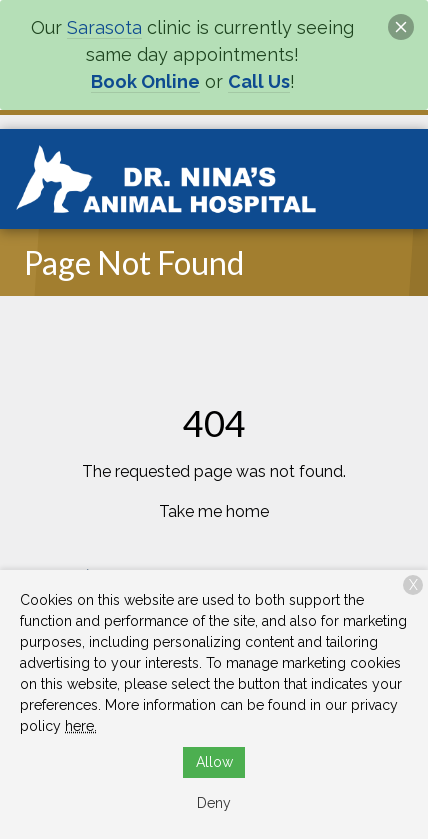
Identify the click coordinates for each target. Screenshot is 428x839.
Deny (214, 803)
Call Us (259, 81)
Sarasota (104, 27)
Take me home (214, 511)
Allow (214, 762)
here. (81, 726)
